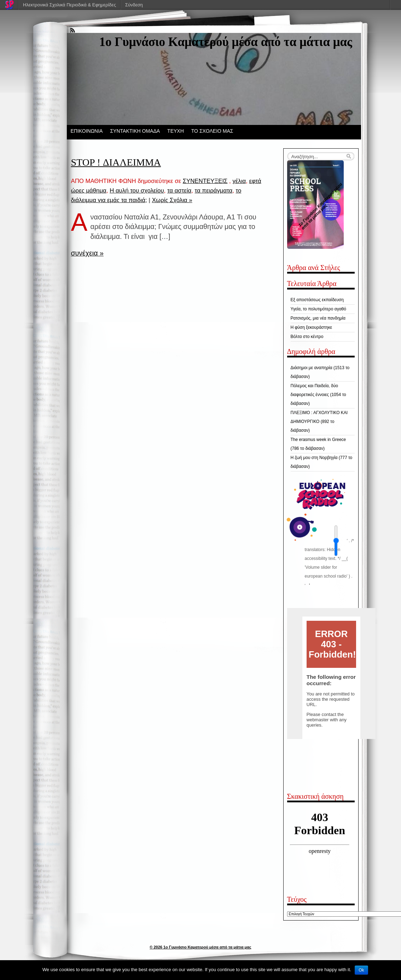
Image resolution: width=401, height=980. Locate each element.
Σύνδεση (134, 5)
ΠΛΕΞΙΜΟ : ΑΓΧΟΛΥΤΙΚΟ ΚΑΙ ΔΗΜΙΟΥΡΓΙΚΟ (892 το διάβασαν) (319, 422)
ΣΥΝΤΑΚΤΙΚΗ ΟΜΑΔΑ (135, 131)
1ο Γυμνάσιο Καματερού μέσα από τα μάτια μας (226, 42)
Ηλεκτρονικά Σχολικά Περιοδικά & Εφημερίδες (69, 5)
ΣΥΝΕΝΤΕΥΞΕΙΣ (205, 181)
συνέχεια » (87, 253)
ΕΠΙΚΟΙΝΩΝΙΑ (87, 131)
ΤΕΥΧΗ (176, 131)
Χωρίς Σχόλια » (172, 200)
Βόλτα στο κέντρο (307, 337)
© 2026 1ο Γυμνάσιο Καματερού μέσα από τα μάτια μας (200, 947)
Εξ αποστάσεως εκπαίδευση (317, 300)
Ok (361, 970)
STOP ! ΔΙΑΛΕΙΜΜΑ (116, 162)
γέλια (239, 181)
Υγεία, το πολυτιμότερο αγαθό (318, 309)
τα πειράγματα (214, 191)
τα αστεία (179, 191)
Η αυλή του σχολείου (137, 191)
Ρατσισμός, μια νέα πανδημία (318, 318)
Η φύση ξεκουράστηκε (312, 327)
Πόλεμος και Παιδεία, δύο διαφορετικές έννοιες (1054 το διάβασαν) (318, 395)
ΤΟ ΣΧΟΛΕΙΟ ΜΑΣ (212, 131)
